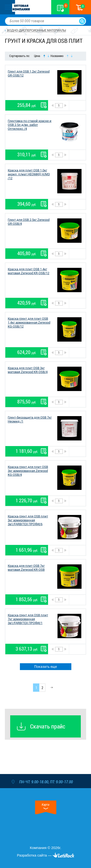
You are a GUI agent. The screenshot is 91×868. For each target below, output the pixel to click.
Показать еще (45, 667)
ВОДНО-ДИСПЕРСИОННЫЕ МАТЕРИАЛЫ (37, 30)
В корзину (77, 106)
